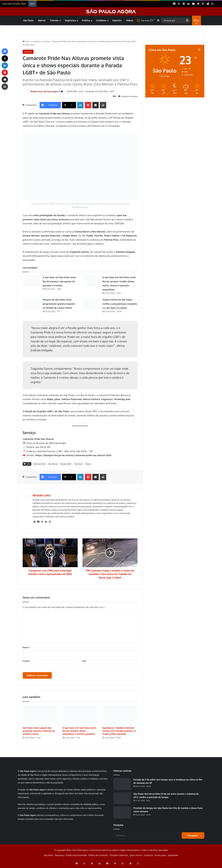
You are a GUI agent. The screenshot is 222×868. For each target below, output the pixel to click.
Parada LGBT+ (66, 466)
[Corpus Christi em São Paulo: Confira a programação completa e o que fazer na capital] (91, 306)
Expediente (173, 857)
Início (26, 41)
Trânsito (54, 20)
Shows (88, 466)
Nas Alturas (53, 466)
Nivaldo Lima (43, 497)
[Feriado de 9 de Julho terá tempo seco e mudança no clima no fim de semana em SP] (122, 786)
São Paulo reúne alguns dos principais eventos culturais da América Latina (39, 733)
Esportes (117, 20)
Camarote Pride (39, 466)
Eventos (47, 41)
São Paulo (28, 20)
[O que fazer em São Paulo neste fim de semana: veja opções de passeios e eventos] (32, 283)
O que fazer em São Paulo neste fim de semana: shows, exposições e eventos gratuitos (79, 733)
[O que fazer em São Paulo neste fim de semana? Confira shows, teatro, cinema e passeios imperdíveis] (91, 283)
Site (84, 663)
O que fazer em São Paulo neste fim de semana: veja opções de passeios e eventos (59, 283)
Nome (26, 649)
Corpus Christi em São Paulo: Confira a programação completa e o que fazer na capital (120, 306)
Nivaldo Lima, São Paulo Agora (46, 92)
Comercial (148, 857)
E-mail (27, 663)
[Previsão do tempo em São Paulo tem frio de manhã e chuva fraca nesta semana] (122, 814)
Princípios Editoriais (119, 857)
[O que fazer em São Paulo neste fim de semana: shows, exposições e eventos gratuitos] (80, 717)
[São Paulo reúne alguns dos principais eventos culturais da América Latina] (40, 717)
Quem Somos (136, 857)
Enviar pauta (160, 857)
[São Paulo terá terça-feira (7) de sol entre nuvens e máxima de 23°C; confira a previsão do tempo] (122, 800)
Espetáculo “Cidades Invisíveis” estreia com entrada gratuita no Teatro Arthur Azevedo (119, 733)
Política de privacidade (76, 857)
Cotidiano (101, 20)
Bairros (42, 20)
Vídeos (129, 20)
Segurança (70, 20)
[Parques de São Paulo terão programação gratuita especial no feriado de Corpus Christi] (32, 306)
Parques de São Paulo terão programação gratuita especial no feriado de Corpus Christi (59, 306)
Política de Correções (98, 857)
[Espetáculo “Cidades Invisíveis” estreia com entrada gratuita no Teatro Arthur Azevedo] (120, 717)
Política (86, 20)
